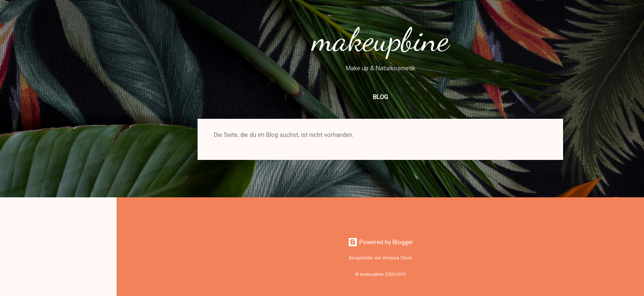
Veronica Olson (397, 258)
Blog (381, 97)
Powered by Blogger (381, 242)
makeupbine (381, 39)
